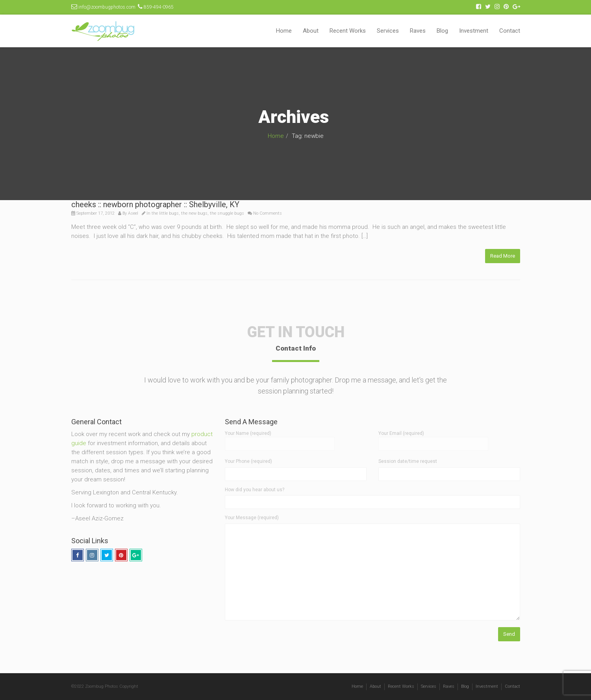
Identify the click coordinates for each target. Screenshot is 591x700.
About (311, 31)
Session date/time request (408, 461)
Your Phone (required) (248, 461)
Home (284, 31)
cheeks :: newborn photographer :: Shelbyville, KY (155, 204)
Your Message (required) (252, 518)
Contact (510, 31)
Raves (418, 31)
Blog (442, 31)
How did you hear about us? (255, 490)
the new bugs (194, 213)
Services (388, 31)
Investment (474, 31)
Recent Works (348, 31)
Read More (503, 256)
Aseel (133, 213)
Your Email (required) (433, 438)
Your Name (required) (280, 438)
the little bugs (165, 213)
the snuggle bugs (227, 213)
